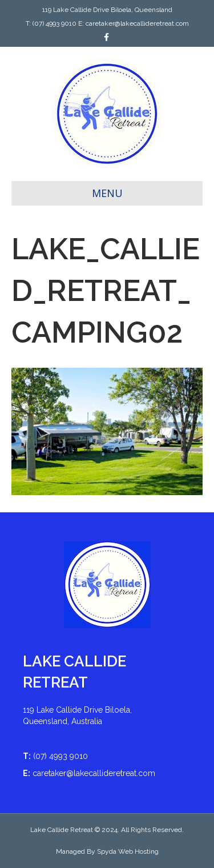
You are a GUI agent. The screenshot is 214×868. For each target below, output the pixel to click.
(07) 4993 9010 (54, 23)
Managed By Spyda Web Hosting (107, 851)
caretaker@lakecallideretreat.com (137, 23)
